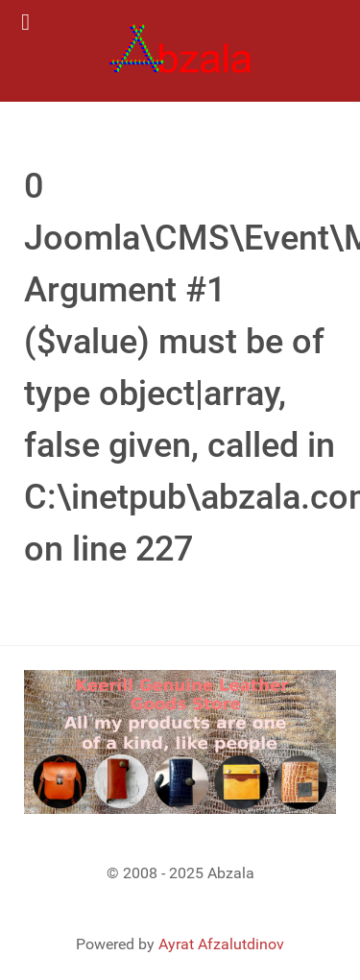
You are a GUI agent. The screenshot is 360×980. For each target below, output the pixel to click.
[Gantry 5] (180, 51)
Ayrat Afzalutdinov (221, 944)
